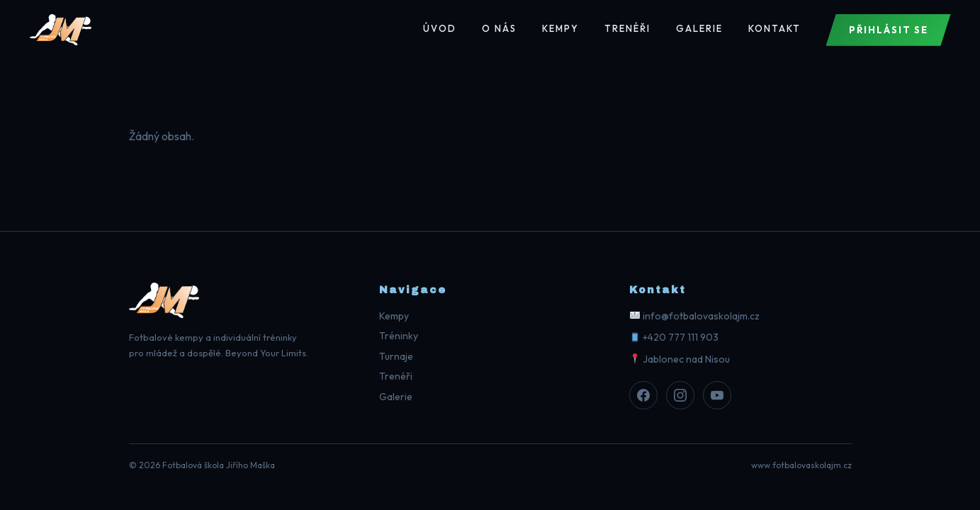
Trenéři (627, 28)
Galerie (699, 28)
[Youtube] (717, 395)
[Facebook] (643, 395)
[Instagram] (680, 395)
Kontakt (775, 28)
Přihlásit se (889, 30)
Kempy (561, 28)
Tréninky (399, 336)
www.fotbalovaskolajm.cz (801, 465)
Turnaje (396, 356)
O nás (499, 28)
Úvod (440, 28)
